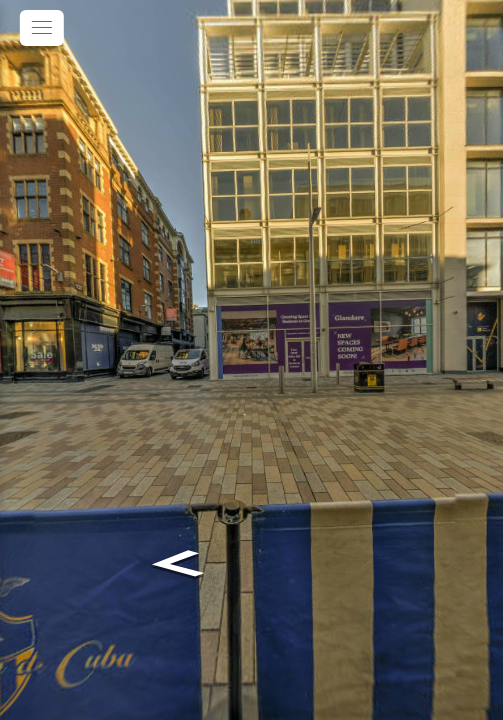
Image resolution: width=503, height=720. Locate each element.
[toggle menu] (42, 28)
